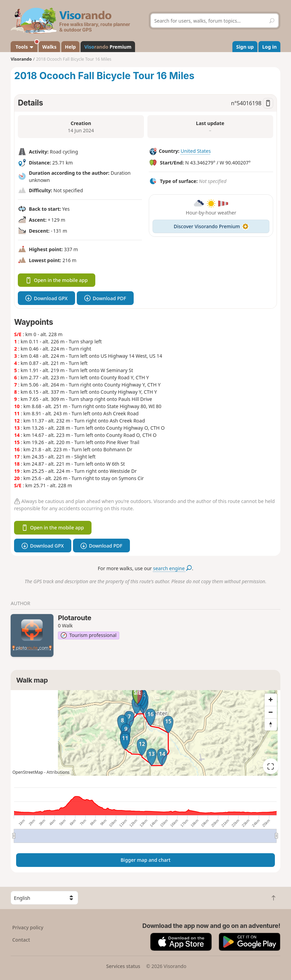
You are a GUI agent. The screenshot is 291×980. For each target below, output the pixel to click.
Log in (269, 47)
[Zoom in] (271, 700)
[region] (145, 733)
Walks (49, 47)
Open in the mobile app (57, 280)
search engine (173, 568)
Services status (123, 966)
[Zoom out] (271, 712)
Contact (21, 940)
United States (196, 151)
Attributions (58, 772)
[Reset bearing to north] (271, 724)
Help (70, 47)
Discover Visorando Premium (211, 226)
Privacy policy (28, 927)
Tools (26, 46)
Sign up (245, 47)
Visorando (21, 59)
